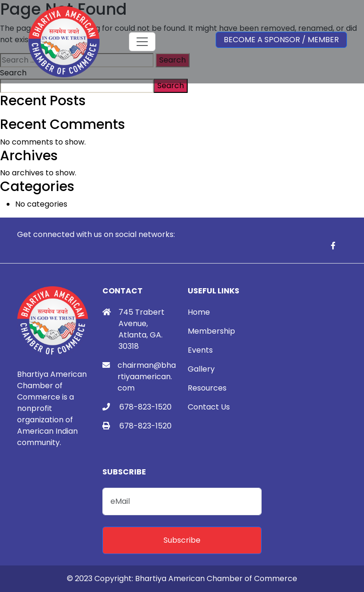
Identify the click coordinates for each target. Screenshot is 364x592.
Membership (211, 331)
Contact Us (209, 407)
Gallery (201, 369)
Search (171, 86)
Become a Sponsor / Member (281, 40)
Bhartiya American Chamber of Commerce (216, 578)
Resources (207, 388)
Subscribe (182, 540)
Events (200, 350)
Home (199, 312)
